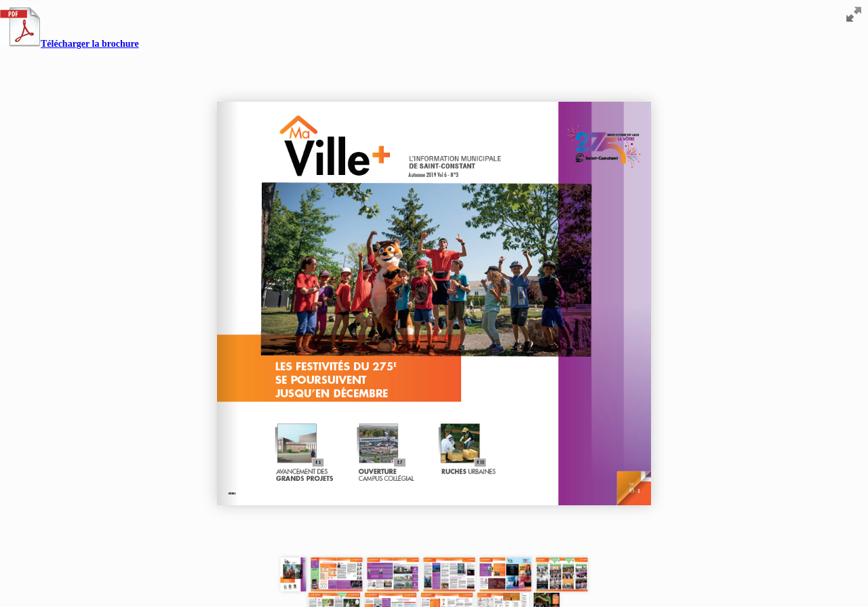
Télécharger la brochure (70, 44)
